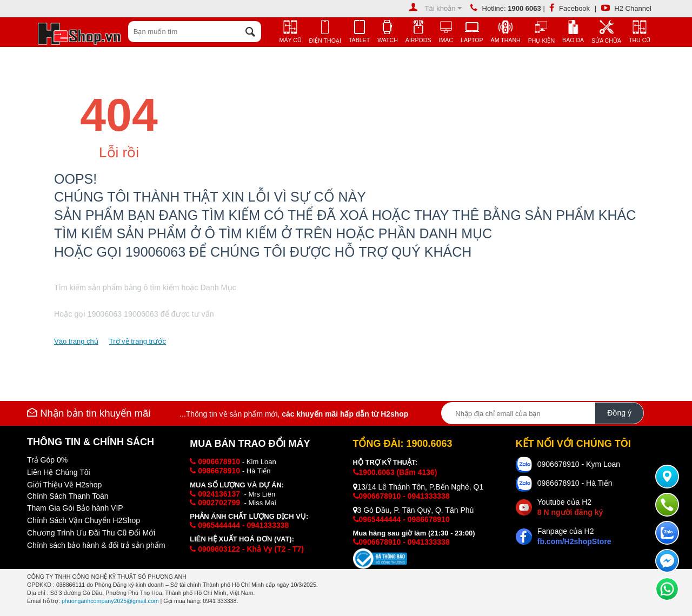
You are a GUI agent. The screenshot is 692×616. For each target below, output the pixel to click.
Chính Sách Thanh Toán (68, 496)
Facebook (570, 8)
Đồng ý (619, 413)
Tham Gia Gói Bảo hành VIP (75, 508)
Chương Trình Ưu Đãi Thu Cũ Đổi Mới (91, 533)
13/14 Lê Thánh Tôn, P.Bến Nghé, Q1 (418, 487)
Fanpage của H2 (574, 536)
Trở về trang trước (138, 341)
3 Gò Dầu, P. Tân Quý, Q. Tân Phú (414, 510)
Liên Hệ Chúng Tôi (59, 472)
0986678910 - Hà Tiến (575, 483)
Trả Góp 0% (47, 460)
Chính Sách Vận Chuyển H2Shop (84, 520)
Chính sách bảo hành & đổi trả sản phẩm (96, 545)
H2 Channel (626, 8)
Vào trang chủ (76, 341)
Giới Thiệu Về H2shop (64, 485)
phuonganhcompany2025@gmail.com (110, 601)
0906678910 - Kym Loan (579, 464)
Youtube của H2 (570, 507)
